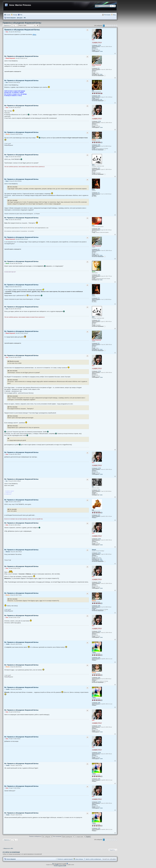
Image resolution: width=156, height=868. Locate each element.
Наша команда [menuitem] (79, 859)
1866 (99, 145)
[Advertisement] (60, 844)
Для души (20, 18)
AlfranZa (94, 550)
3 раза (101, 74)
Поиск (111, 6)
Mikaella (94, 140)
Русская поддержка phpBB (60, 866)
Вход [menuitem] (114, 15)
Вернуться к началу (115, 54)
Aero (53, 864)
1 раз (101, 99)
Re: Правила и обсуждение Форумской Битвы (21, 56)
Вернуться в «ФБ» (9, 848)
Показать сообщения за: (41, 836)
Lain (93, 510)
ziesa (93, 165)
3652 (99, 229)
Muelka (94, 272)
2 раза (101, 280)
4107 (99, 490)
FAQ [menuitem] (21, 15)
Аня (93, 91)
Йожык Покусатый (96, 65)
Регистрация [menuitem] (107, 15)
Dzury (93, 189)
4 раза (101, 51)
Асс (93, 487)
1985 (99, 658)
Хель (93, 40)
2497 (99, 515)
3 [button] (108, 26)
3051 (99, 275)
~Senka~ (94, 652)
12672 (99, 553)
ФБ (25, 18)
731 (99, 193)
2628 (99, 96)
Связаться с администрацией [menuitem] (65, 859)
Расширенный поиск (114, 6)
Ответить (7, 26)
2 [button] (106, 26)
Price (93, 225)
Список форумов (11, 18)
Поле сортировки (63, 836)
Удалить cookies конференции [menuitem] (93, 859)
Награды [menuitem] (15, 15)
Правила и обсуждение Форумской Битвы (22, 23)
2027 (99, 168)
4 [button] (110, 26)
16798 (99, 45)
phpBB (57, 865)
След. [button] (116, 26)
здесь (34, 34)
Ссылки (8, 15)
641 (99, 68)
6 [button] (114, 26)
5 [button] (112, 26)
